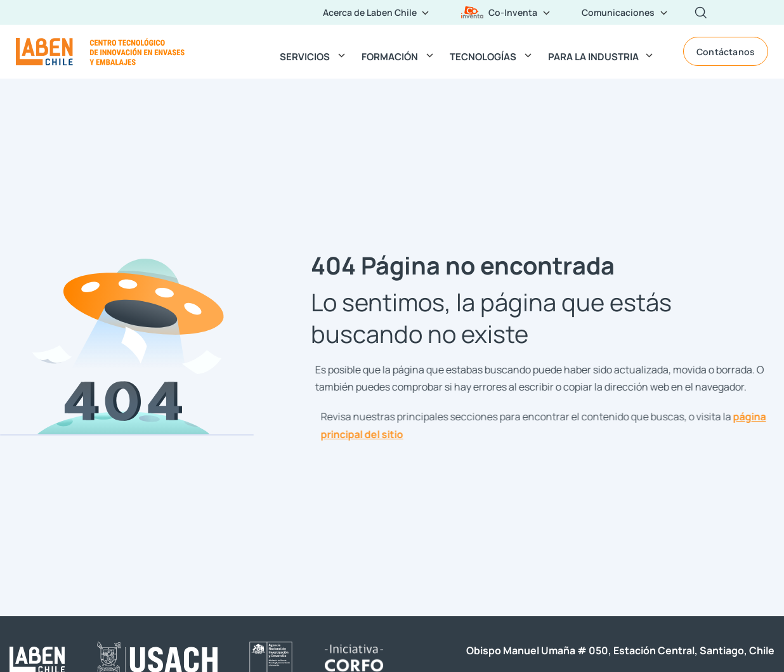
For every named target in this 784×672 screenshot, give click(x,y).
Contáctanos (726, 51)
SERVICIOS (305, 56)
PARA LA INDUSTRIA (593, 56)
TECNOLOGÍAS (483, 56)
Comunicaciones (618, 12)
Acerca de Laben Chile (370, 12)
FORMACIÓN (390, 56)
